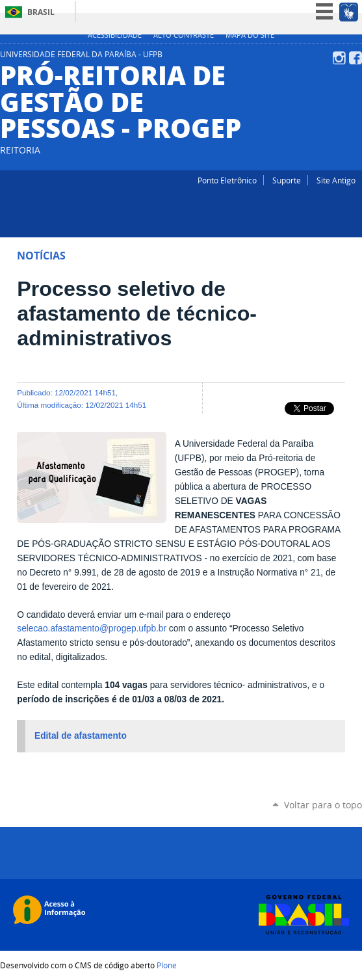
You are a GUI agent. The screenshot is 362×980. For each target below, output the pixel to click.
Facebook (356, 58)
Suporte (287, 180)
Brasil (41, 12)
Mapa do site (250, 35)
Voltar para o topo (323, 805)
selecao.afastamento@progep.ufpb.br (92, 629)
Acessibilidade (115, 35)
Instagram (339, 58)
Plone (167, 965)
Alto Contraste (184, 35)
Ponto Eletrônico (227, 180)
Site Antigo (336, 180)
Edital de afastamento (81, 736)
